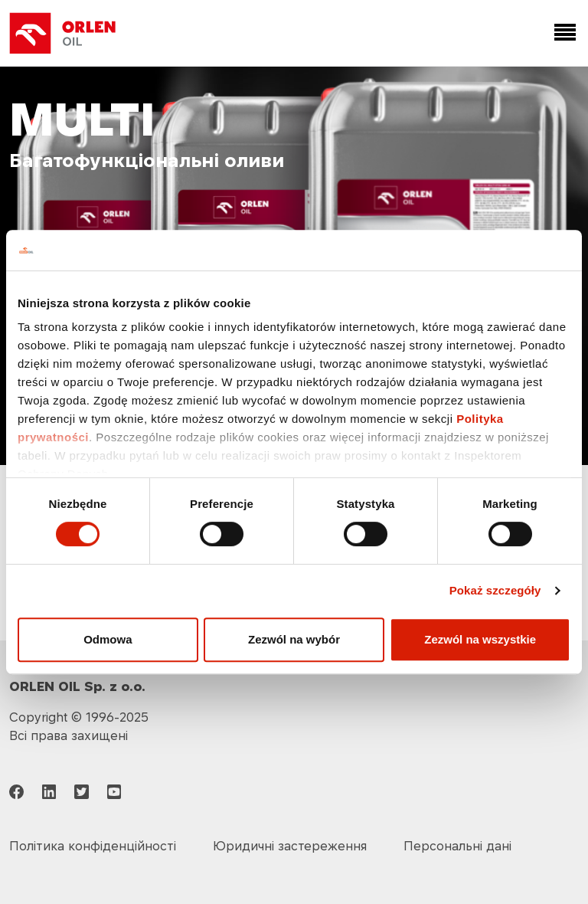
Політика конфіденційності (93, 846)
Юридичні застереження (290, 846)
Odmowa (108, 639)
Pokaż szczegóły (495, 590)
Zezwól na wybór (294, 639)
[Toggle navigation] (562, 33)
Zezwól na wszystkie (480, 639)
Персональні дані (457, 846)
